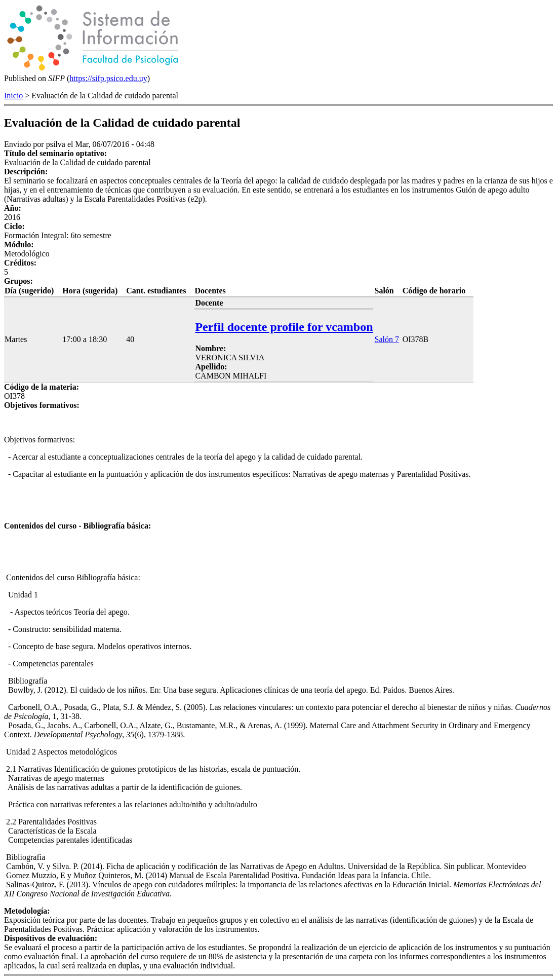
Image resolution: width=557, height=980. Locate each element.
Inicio (13, 96)
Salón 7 (386, 339)
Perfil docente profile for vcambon (284, 327)
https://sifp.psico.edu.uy (108, 78)
